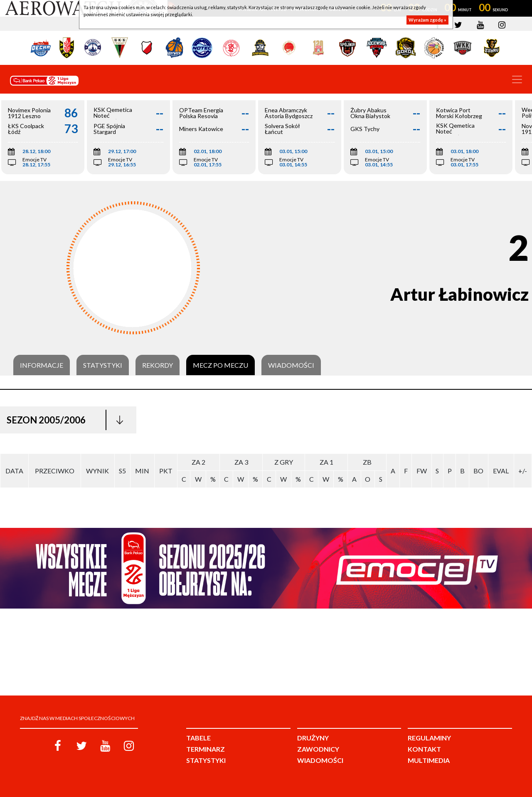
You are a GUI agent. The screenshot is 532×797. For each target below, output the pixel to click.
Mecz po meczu (220, 365)
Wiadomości (291, 365)
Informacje (42, 365)
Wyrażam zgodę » (427, 20)
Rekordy (158, 365)
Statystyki (103, 365)
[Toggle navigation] (517, 79)
